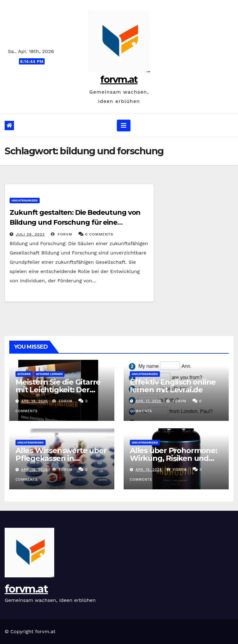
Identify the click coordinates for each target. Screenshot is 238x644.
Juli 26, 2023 (30, 234)
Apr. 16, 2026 (35, 470)
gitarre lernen (49, 374)
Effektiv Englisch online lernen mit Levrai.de (173, 386)
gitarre (24, 374)
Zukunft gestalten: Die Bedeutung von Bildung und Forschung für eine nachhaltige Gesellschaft (75, 222)
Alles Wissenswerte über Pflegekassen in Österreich (61, 458)
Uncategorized (25, 200)
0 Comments (99, 234)
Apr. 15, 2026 (149, 470)
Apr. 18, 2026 (35, 401)
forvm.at (119, 79)
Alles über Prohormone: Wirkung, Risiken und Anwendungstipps (174, 458)
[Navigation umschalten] (124, 126)
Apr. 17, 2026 (149, 401)
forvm (62, 234)
